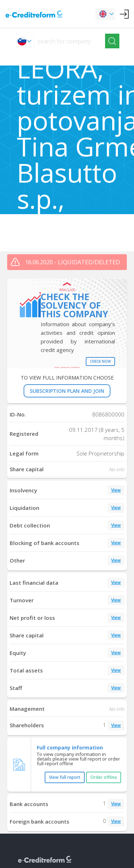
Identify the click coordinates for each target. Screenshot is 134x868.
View (116, 490)
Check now (100, 361)
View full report (65, 777)
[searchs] (70, 41)
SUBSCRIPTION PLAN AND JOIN (67, 391)
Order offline (104, 777)
